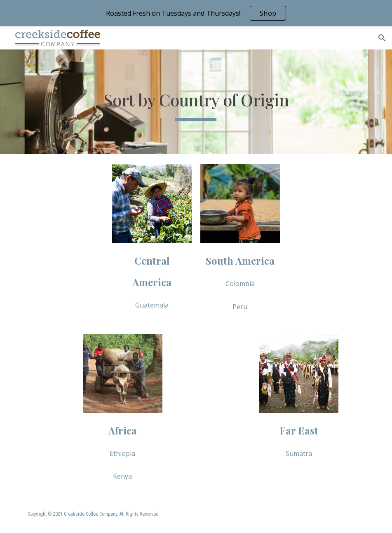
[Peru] (240, 307)
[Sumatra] (299, 453)
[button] (382, 38)
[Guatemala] (152, 305)
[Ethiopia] (122, 453)
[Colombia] (240, 284)
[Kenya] (122, 476)
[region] (196, 13)
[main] (196, 102)
